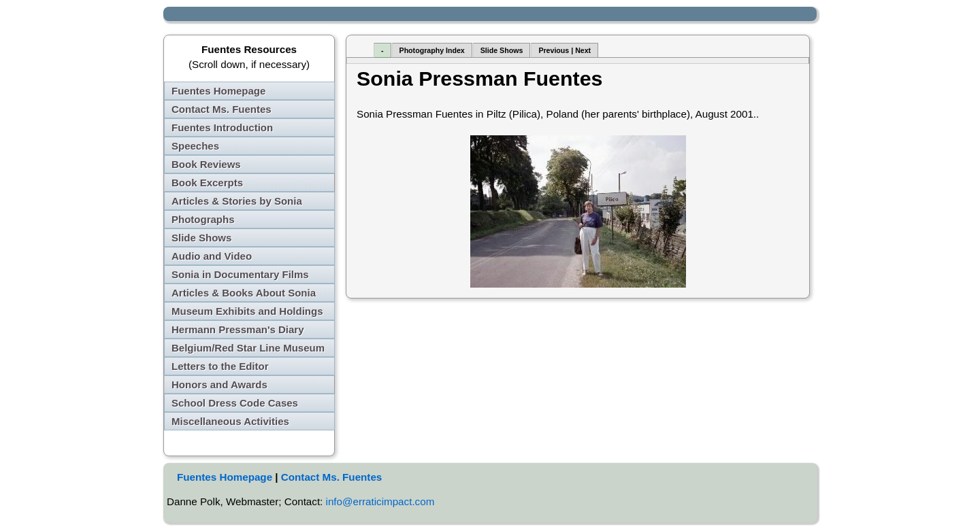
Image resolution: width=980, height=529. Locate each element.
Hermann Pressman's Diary (238, 329)
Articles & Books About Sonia (244, 293)
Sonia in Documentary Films (240, 274)
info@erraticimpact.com (380, 501)
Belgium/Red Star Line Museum (248, 348)
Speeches (195, 146)
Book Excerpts (207, 183)
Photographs (203, 219)
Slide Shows (201, 238)
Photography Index (432, 50)
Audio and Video (212, 256)
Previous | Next (565, 50)
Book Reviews (206, 164)
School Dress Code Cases (235, 403)
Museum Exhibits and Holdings (247, 311)
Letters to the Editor (220, 366)
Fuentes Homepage (218, 91)
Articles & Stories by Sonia (237, 201)
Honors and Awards (219, 385)
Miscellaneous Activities (230, 421)
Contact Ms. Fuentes (222, 109)
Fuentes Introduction (222, 127)
